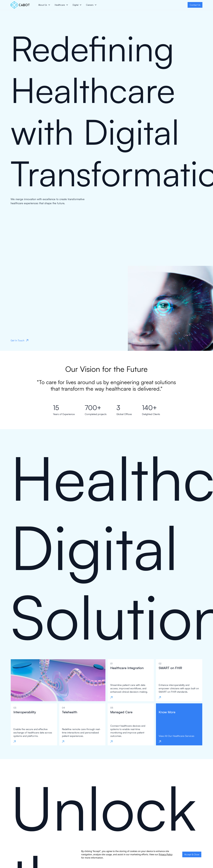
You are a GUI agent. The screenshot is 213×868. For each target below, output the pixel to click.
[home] (20, 5)
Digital (75, 5)
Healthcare (60, 5)
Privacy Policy (166, 854)
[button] (44, 5)
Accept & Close (192, 854)
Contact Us (195, 5)
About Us (43, 5)
